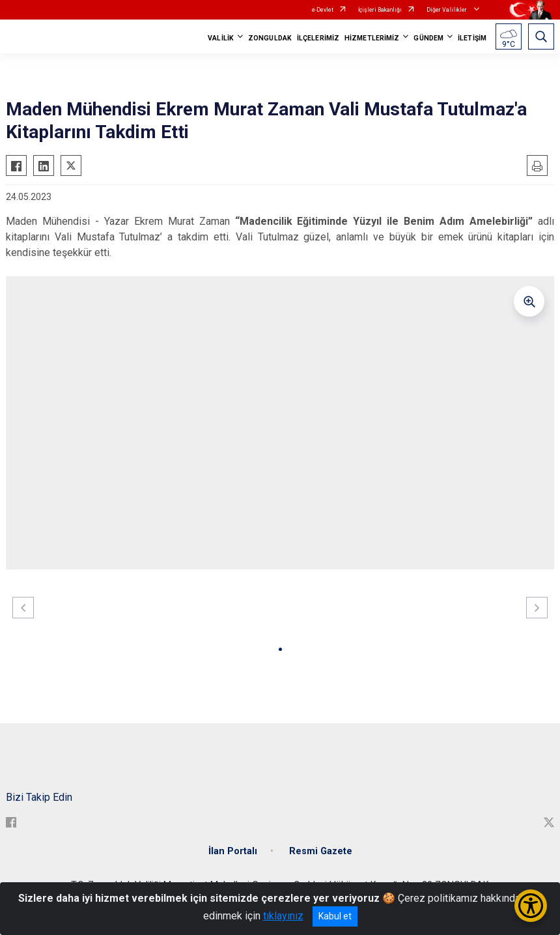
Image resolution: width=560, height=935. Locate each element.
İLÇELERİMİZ (318, 38)
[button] (280, 649)
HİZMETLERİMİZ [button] (372, 38)
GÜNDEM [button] (428, 38)
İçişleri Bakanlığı (380, 10)
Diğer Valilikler (447, 10)
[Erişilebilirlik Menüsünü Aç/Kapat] (531, 906)
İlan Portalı (233, 851)
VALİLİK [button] (221, 38)
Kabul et (335, 916)
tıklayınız (283, 916)
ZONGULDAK (270, 38)
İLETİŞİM (472, 38)
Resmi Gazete (321, 851)
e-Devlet (323, 10)
